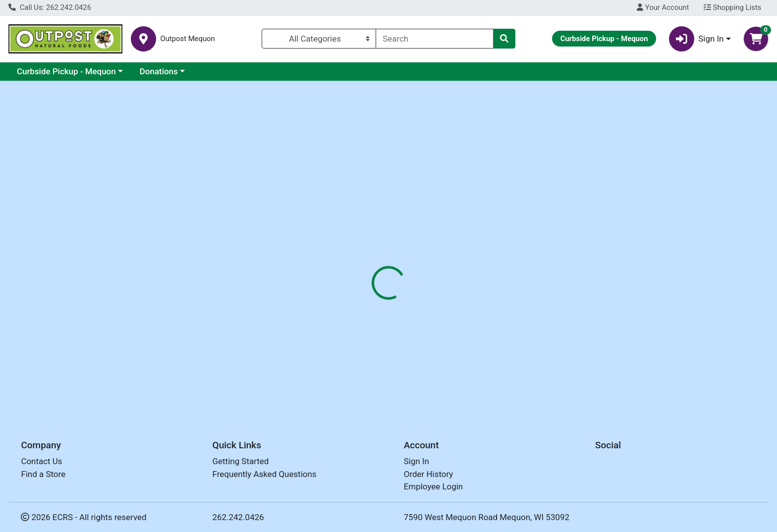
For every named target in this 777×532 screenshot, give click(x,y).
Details (351, 215)
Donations (159, 71)
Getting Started (241, 462)
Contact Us (41, 462)
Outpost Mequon (187, 39)
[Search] (435, 39)
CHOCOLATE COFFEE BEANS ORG (399, 372)
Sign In (416, 462)
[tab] (351, 215)
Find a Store (43, 474)
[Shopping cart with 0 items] (756, 39)
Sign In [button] (696, 39)
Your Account (663, 7)
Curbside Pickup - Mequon (66, 71)
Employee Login (433, 487)
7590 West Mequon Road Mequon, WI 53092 (487, 517)
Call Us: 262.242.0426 (50, 7)
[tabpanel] (550, 276)
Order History (429, 474)
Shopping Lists (732, 7)
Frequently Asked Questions (265, 474)
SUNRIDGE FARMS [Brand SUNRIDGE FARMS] (460, 277)
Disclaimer (445, 215)
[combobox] (435, 39)
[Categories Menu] (319, 39)
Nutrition (395, 215)
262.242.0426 (238, 517)
